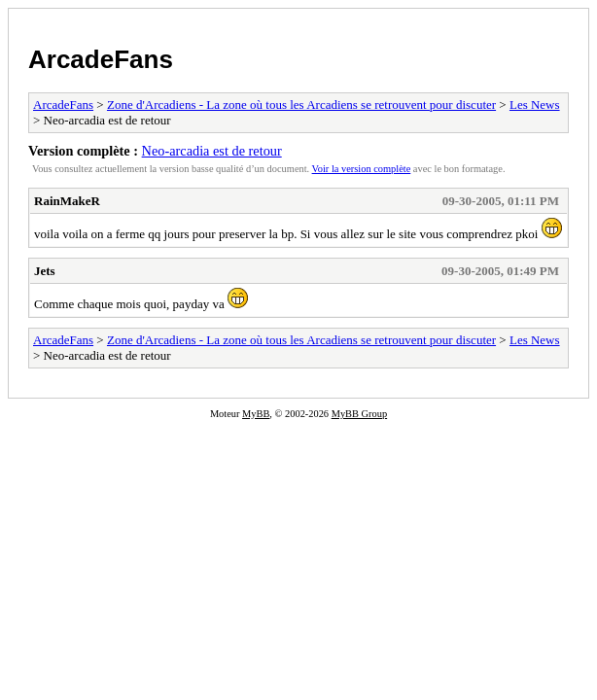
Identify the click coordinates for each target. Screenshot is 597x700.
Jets (45, 271)
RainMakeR (67, 201)
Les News (535, 105)
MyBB (256, 414)
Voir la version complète (362, 169)
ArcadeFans (101, 59)
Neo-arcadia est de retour (212, 151)
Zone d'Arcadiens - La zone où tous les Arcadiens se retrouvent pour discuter (301, 105)
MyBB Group (359, 414)
